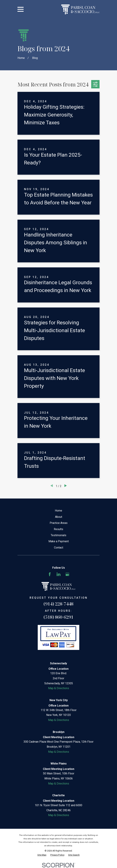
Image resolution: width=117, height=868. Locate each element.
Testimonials (58, 535)
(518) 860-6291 (58, 617)
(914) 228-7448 (58, 604)
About (59, 517)
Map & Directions (59, 688)
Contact (59, 548)
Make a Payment (59, 541)
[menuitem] (42, 855)
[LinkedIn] (58, 574)
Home (58, 511)
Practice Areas (59, 523)
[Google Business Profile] (67, 574)
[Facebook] (50, 574)
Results (58, 529)
